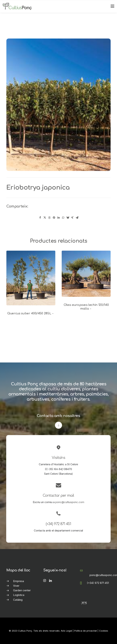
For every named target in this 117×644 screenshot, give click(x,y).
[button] (31, 278)
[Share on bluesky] (68, 218)
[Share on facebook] (40, 218)
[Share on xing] (72, 218)
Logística (19, 595)
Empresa (19, 581)
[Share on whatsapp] (63, 218)
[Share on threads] (49, 218)
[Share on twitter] (45, 218)
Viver (16, 586)
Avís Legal (66, 631)
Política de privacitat (86, 631)
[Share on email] (77, 218)
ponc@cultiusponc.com (70, 502)
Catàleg (18, 600)
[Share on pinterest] (54, 218)
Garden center (22, 590)
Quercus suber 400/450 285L (31, 313)
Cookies (104, 631)
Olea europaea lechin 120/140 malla (86, 307)
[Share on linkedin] (58, 218)
